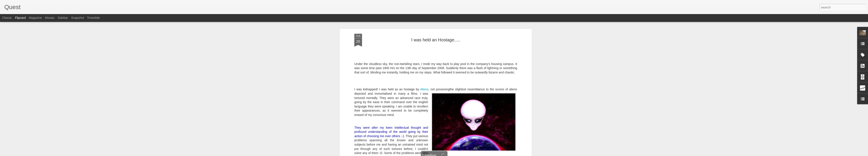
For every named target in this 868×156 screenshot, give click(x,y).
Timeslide (93, 18)
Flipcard (20, 18)
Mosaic (50, 18)
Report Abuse (460, 154)
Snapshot (78, 18)
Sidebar (63, 18)
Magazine (35, 18)
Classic (7, 18)
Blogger (448, 154)
